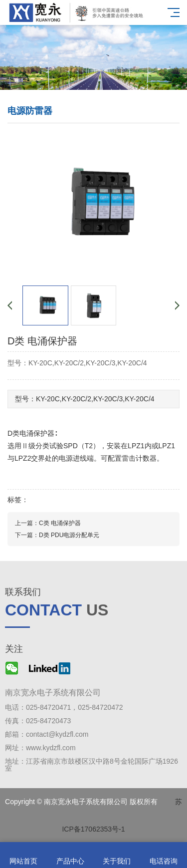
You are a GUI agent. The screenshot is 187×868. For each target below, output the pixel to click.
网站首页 (23, 855)
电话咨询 (164, 855)
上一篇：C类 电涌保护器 (48, 523)
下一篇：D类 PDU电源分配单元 (57, 535)
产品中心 (70, 855)
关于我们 (117, 855)
